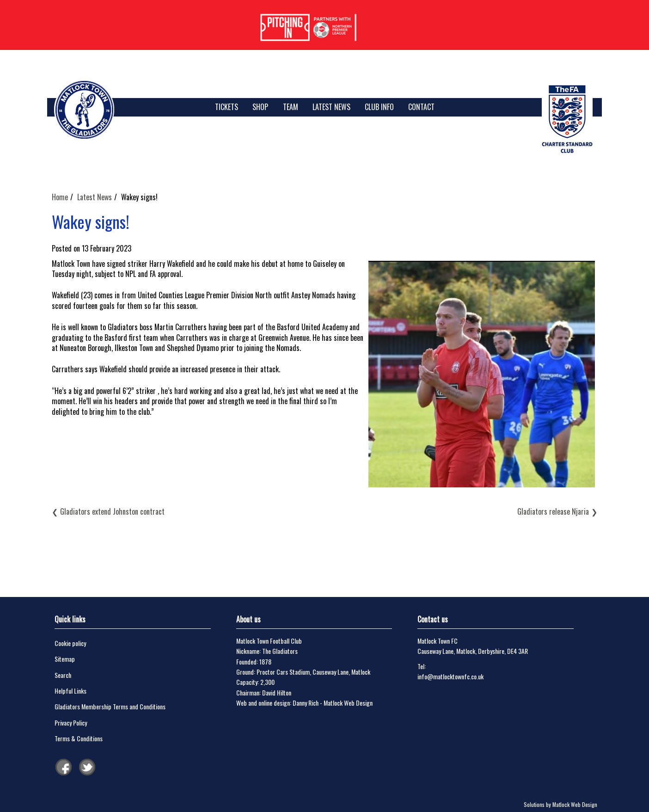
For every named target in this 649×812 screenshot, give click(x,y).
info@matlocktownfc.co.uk (450, 676)
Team (291, 107)
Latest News (331, 107)
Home (60, 197)
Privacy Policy (71, 723)
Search (63, 675)
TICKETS (227, 107)
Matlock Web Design (348, 703)
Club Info (379, 107)
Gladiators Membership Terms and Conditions (110, 706)
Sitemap (65, 659)
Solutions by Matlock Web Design (560, 804)
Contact (421, 107)
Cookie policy (70, 643)
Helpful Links (70, 691)
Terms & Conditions (79, 738)
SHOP (260, 107)
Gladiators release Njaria (553, 511)
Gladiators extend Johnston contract (112, 511)
